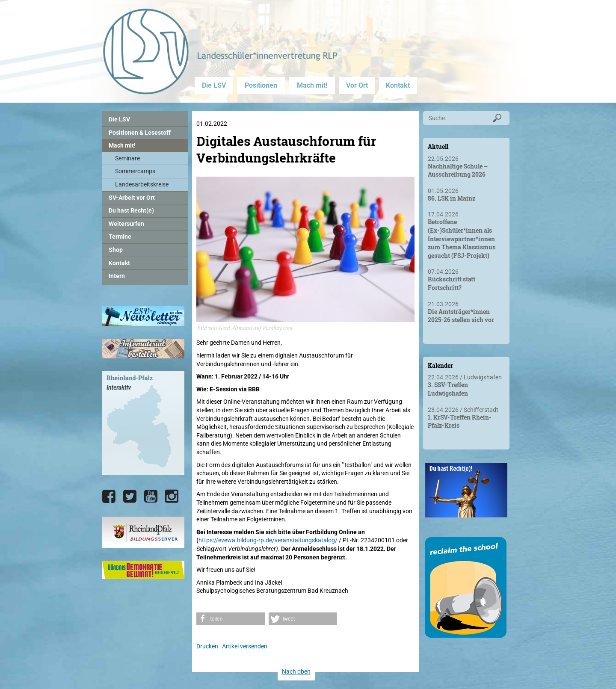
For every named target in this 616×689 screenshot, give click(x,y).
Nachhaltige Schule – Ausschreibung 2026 (458, 170)
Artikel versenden (245, 646)
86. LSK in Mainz (452, 198)
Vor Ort (357, 85)
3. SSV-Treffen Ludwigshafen (448, 389)
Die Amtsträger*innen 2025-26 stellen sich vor (461, 316)
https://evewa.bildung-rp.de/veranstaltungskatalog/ (268, 540)
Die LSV (214, 85)
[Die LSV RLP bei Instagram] (172, 497)
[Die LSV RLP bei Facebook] (109, 497)
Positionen (261, 85)
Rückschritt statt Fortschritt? (452, 283)
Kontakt (398, 85)
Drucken (207, 646)
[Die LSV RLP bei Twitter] (130, 497)
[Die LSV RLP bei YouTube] (151, 497)
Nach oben (296, 671)
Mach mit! (312, 85)
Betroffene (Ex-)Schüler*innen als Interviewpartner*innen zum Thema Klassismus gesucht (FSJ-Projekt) (462, 238)
